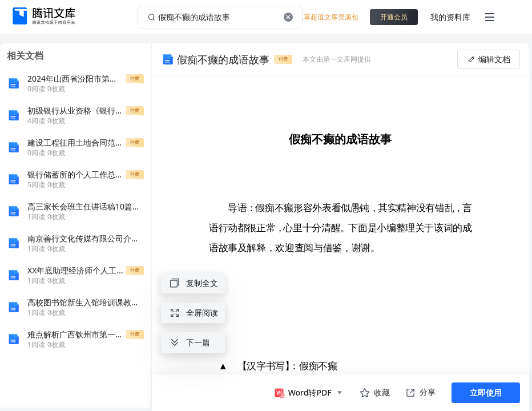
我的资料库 (450, 17)
